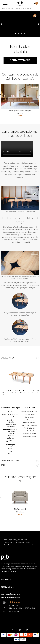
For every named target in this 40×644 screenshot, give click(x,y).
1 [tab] (15, 34)
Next (38, 24)
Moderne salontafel (29, 423)
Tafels (4, 9)
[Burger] (5, 3)
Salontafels (11, 9)
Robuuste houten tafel (29, 426)
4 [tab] (25, 34)
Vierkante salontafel (29, 434)
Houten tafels (29, 417)
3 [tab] (22, 34)
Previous (2, 24)
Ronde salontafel (29, 428)
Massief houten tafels (29, 420)
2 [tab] (18, 34)
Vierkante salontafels (29, 437)
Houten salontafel (29, 415)
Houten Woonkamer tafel (29, 412)
